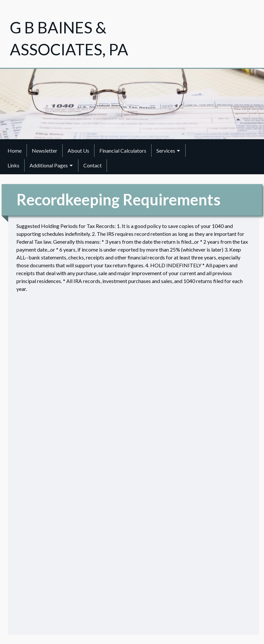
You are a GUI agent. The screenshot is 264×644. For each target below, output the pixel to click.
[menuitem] (15, 150)
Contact (92, 165)
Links (13, 165)
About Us (78, 151)
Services (166, 151)
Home (15, 151)
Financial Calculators (123, 151)
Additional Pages (49, 165)
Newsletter (45, 151)
